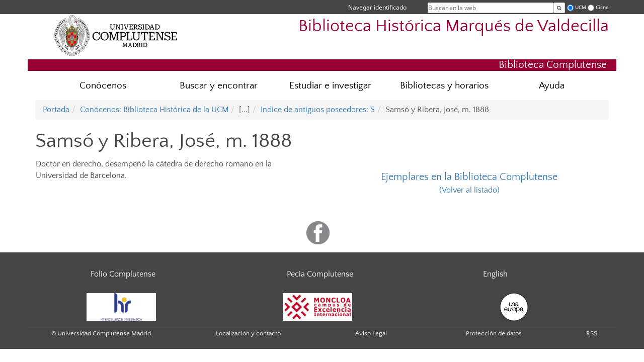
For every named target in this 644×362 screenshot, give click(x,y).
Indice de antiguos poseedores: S (318, 110)
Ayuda (552, 86)
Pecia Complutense (320, 274)
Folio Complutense (123, 274)
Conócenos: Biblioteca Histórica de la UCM (154, 110)
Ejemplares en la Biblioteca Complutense (469, 177)
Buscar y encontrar (219, 86)
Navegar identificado (377, 7)
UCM (581, 7)
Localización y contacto (248, 333)
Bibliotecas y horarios (444, 86)
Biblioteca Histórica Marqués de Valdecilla (454, 26)
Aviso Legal (371, 333)
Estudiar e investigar (330, 86)
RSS (592, 333)
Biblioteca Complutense (553, 65)
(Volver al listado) (469, 190)
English (495, 274)
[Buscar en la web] (559, 8)
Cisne (602, 7)
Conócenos (103, 86)
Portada (56, 110)
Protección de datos (494, 333)
